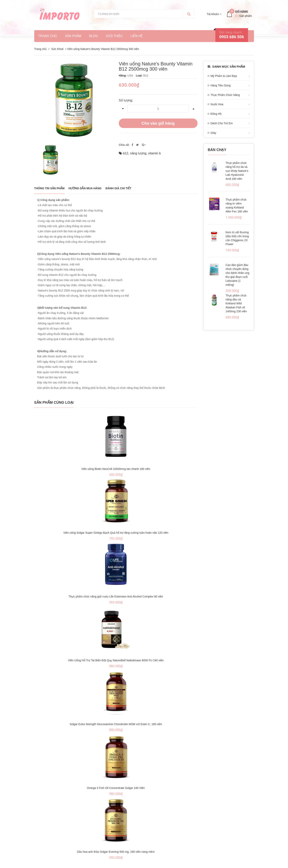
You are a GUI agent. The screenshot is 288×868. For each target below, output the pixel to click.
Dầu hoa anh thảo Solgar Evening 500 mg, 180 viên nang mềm (116, 852)
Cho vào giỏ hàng (158, 123)
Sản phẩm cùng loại (54, 402)
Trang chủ (48, 36)
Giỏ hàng (241, 12)
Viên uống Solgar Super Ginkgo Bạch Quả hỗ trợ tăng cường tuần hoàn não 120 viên (116, 533)
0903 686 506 (232, 37)
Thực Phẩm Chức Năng (225, 95)
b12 (126, 153)
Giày (213, 133)
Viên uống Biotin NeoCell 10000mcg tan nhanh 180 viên (116, 469)
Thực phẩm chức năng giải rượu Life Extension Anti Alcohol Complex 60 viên (116, 597)
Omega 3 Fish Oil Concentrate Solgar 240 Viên (116, 788)
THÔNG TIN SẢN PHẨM (49, 188)
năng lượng (138, 153)
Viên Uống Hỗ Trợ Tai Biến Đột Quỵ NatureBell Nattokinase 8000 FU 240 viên (116, 660)
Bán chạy (217, 150)
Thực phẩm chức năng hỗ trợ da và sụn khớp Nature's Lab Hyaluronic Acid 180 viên (237, 171)
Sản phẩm (73, 36)
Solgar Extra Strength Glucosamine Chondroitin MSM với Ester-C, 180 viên (116, 724)
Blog (93, 36)
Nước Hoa (217, 104)
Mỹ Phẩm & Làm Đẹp (224, 76)
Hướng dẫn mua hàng (85, 188)
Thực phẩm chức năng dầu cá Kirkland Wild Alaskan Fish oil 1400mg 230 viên (236, 303)
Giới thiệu (114, 36)
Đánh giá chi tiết (118, 188)
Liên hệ (137, 36)
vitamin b (154, 153)
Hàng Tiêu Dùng (221, 85)
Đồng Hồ (216, 114)
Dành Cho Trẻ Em (222, 123)
